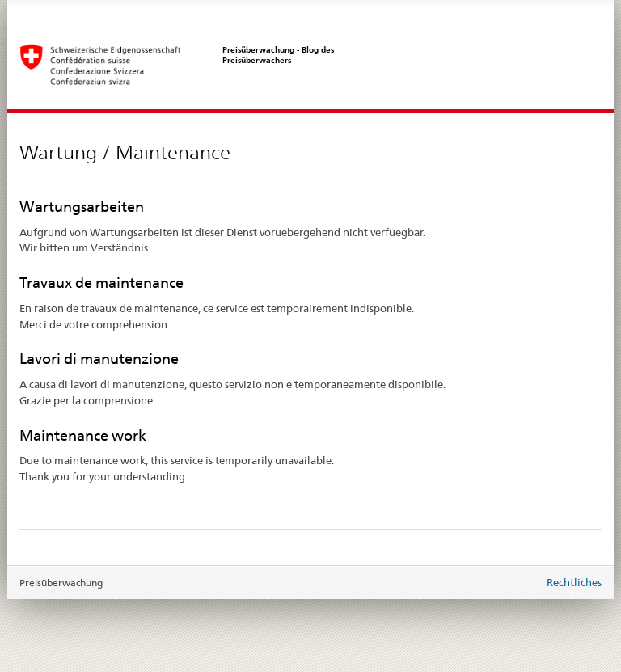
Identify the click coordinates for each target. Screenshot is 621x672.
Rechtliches (574, 582)
